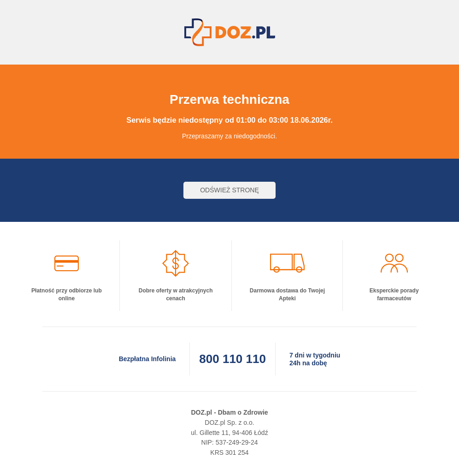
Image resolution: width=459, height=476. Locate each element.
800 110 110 (232, 359)
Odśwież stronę (229, 190)
